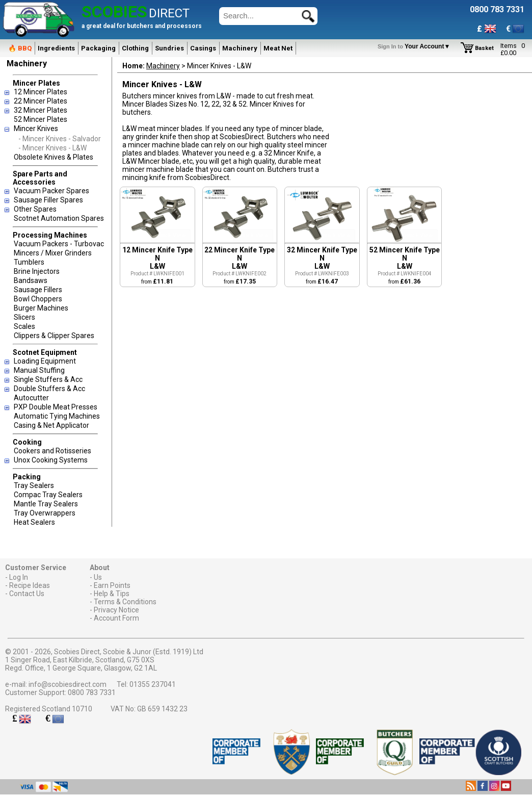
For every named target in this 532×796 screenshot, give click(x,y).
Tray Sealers (34, 485)
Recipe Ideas (30, 585)
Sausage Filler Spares (48, 200)
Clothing (135, 48)
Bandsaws (31, 280)
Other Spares (35, 209)
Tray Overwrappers (45, 513)
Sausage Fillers (38, 290)
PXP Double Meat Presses (56, 407)
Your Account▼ (416, 46)
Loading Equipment (45, 361)
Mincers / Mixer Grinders (53, 253)
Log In (19, 577)
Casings (203, 48)
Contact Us (27, 594)
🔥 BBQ (20, 48)
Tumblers (29, 262)
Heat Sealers (34, 522)
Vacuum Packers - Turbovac (59, 244)
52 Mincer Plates (41, 119)
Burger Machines (41, 308)
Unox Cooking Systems (51, 460)
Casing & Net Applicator (51, 425)
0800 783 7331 (92, 692)
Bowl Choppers (38, 299)
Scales (24, 326)
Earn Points (112, 585)
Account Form (116, 618)
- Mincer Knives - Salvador (60, 139)
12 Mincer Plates (41, 92)
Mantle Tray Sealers (46, 504)
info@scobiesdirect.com (68, 684)
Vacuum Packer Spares (51, 191)
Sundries (169, 48)
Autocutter (31, 398)
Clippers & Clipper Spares (54, 336)
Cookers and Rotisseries (52, 451)
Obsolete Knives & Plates (54, 157)
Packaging (98, 48)
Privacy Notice (116, 610)
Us (98, 577)
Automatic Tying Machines (57, 416)
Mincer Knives (36, 129)
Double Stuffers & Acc (49, 389)
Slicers (24, 317)
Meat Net (278, 48)
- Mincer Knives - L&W (52, 148)
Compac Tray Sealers (48, 495)
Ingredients (56, 48)
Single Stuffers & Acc (48, 379)
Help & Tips (112, 594)
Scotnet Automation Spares (59, 218)
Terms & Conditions (125, 602)
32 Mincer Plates (41, 110)
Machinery (240, 48)
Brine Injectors (37, 271)
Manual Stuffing (39, 370)
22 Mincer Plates (41, 101)
